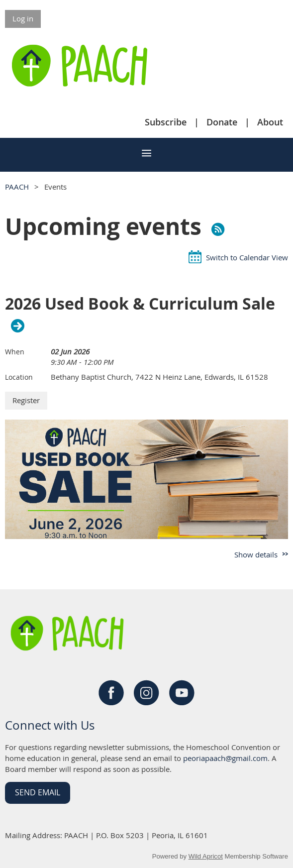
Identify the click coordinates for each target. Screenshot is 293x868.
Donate (222, 122)
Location (19, 377)
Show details (256, 554)
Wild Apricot (206, 856)
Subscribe (166, 122)
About (270, 122)
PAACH (17, 187)
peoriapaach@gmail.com (225, 758)
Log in (23, 18)
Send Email (38, 792)
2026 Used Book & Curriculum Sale (140, 304)
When (15, 352)
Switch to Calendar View (247, 257)
